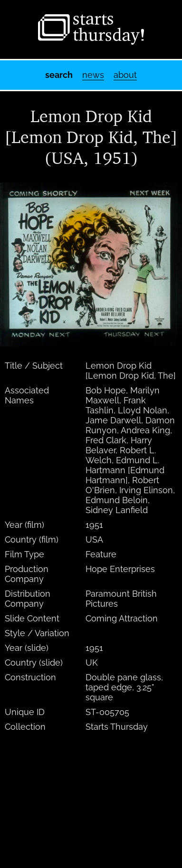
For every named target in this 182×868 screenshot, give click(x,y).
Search (59, 75)
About (125, 75)
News (93, 75)
